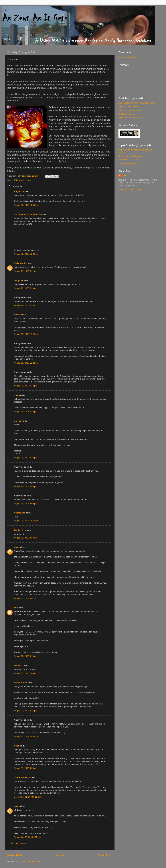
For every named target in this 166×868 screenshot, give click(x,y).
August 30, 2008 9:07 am (26, 598)
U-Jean (17, 421)
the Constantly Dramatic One (28, 214)
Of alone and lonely (127, 114)
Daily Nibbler (20, 263)
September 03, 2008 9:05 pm (27, 837)
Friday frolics (20, 180)
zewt (16, 547)
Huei (16, 395)
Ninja (17, 746)
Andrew (18, 315)
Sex (29, 180)
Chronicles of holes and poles (132, 156)
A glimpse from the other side (132, 117)
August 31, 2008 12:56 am (26, 736)
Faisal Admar (20, 682)
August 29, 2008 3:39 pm (26, 412)
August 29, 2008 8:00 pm (26, 504)
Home (60, 855)
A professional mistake (129, 107)
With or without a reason (130, 110)
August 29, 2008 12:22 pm (26, 363)
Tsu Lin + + (19, 530)
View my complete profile (130, 190)
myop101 (19, 280)
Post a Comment (19, 843)
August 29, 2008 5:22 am (26, 271)
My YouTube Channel (128, 57)
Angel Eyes (20, 513)
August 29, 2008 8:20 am (26, 288)
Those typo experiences (129, 163)
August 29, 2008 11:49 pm (26, 521)
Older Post (105, 855)
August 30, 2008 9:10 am (26, 656)
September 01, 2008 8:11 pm (27, 797)
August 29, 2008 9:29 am (26, 305)
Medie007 (19, 665)
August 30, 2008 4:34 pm (26, 711)
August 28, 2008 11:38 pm (26, 254)
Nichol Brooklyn (22, 777)
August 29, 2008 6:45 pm (26, 486)
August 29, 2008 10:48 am (26, 334)
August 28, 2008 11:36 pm (26, 205)
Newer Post (14, 855)
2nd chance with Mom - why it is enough (137, 103)
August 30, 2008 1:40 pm (26, 673)
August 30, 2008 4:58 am (26, 538)
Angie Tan (19, 191)
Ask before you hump (128, 160)
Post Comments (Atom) (30, 862)
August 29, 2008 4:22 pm (26, 458)
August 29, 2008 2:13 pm (26, 386)
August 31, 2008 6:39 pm (26, 768)
